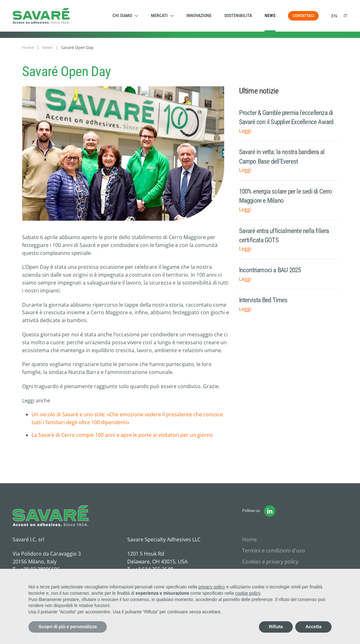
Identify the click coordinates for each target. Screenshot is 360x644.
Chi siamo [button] (125, 15)
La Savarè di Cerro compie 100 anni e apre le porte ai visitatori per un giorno (122, 435)
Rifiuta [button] (276, 627)
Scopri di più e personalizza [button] (68, 627)
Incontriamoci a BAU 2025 (270, 270)
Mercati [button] (162, 15)
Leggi (245, 131)
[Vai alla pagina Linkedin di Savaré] (270, 511)
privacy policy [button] (212, 587)
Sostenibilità (238, 15)
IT (345, 16)
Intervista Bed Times (263, 300)
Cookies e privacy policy (270, 562)
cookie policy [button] (248, 593)
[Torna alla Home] (41, 16)
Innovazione (199, 15)
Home (249, 539)
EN (334, 16)
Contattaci (303, 16)
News (270, 15)
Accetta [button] (313, 627)
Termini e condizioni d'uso (274, 551)
